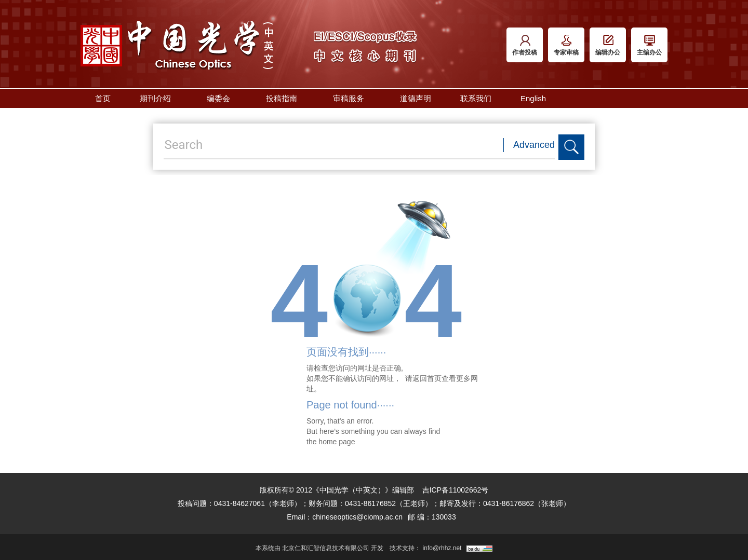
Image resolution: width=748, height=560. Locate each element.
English (533, 98)
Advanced (534, 145)
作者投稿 (525, 45)
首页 (103, 98)
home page (337, 442)
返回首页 (427, 378)
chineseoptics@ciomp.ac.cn (357, 517)
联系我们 (476, 98)
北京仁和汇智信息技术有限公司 (326, 548)
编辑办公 (608, 45)
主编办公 (649, 45)
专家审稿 (566, 45)
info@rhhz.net (442, 548)
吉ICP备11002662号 (456, 490)
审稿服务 (352, 98)
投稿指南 (285, 98)
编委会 (222, 98)
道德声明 (416, 98)
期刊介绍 (159, 98)
